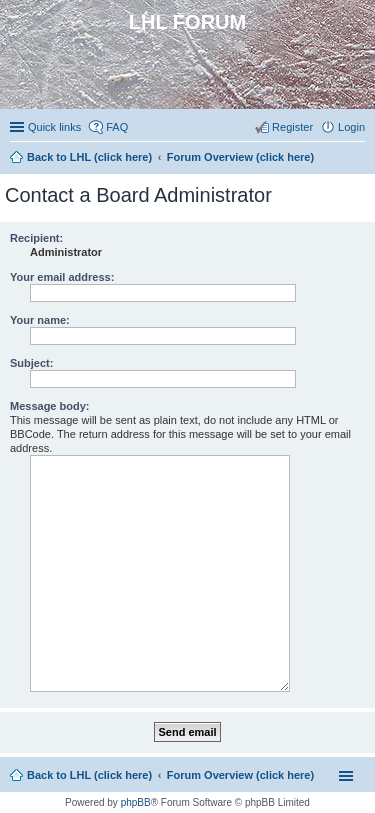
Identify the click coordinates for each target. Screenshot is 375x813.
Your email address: (62, 277)
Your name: (40, 320)
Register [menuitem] (292, 127)
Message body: (49, 406)
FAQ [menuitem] (117, 127)
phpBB (136, 802)
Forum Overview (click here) (240, 775)
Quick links (54, 127)
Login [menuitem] (351, 127)
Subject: (31, 363)
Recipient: (36, 238)
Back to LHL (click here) (89, 775)
